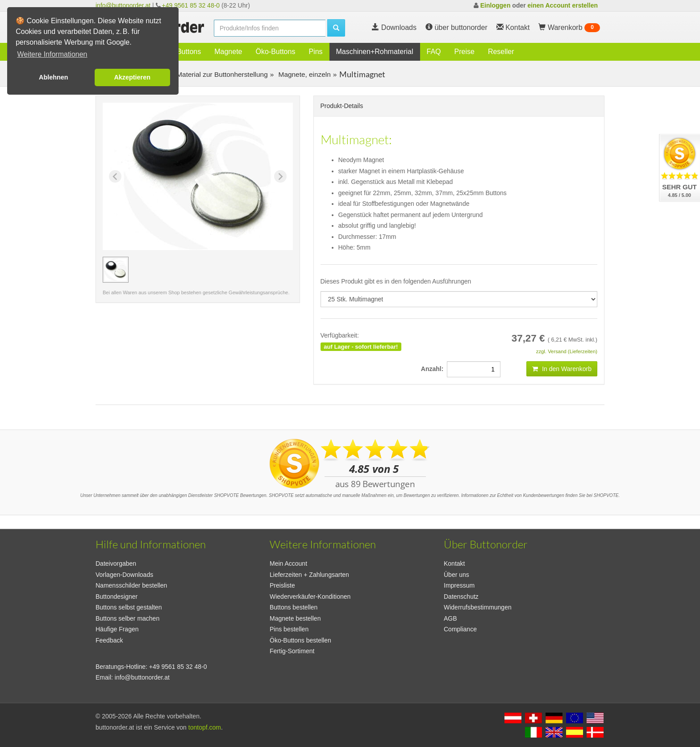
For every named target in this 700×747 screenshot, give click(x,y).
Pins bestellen (289, 629)
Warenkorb (569, 28)
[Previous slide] (115, 176)
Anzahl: (434, 369)
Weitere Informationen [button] (52, 54)
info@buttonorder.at (123, 5)
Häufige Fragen (117, 629)
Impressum (459, 585)
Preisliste (282, 585)
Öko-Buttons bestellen (300, 640)
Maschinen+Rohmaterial (375, 52)
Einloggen (496, 5)
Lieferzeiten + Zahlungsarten (309, 575)
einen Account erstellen (563, 5)
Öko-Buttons (275, 52)
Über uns (456, 575)
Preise (465, 52)
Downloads (394, 27)
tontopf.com (205, 727)
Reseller (501, 52)
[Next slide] (280, 176)
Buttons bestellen (294, 607)
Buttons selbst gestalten (129, 607)
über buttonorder (456, 27)
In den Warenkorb (562, 369)
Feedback (109, 640)
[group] (116, 270)
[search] (270, 28)
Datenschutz (461, 597)
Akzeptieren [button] (132, 77)
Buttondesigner (117, 597)
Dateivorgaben (116, 563)
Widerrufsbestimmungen (478, 607)
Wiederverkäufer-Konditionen (310, 597)
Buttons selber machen (127, 618)
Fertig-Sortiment (292, 651)
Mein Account (288, 563)
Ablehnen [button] (54, 77)
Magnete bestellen (295, 618)
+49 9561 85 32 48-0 (191, 5)
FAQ (434, 52)
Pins (315, 52)
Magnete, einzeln (304, 74)
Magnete (228, 52)
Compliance (460, 629)
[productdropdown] (459, 299)
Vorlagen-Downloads (124, 575)
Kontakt (454, 563)
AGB (450, 618)
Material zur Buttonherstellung (221, 74)
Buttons (189, 52)
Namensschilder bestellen (131, 585)
